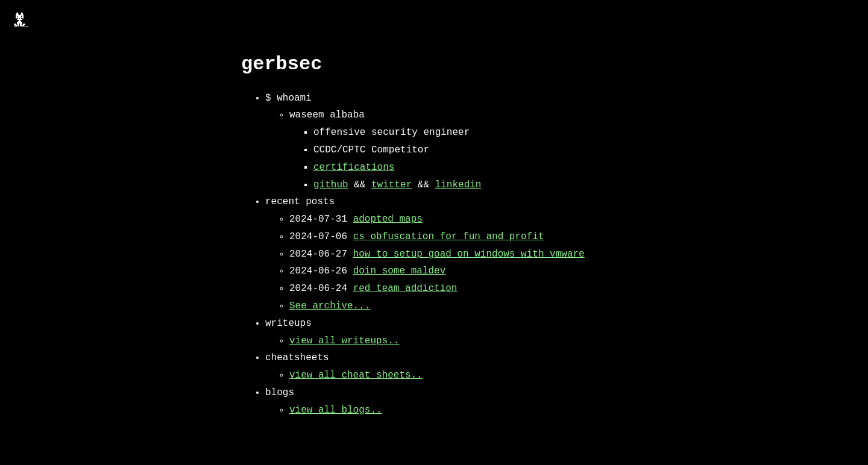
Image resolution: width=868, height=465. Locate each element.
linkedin (458, 185)
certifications (354, 167)
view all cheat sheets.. (356, 375)
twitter (392, 185)
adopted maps (388, 219)
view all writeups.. (344, 341)
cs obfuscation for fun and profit (449, 237)
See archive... (330, 306)
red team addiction (405, 289)
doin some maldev (400, 271)
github (331, 185)
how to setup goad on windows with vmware (469, 254)
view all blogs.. (336, 410)
